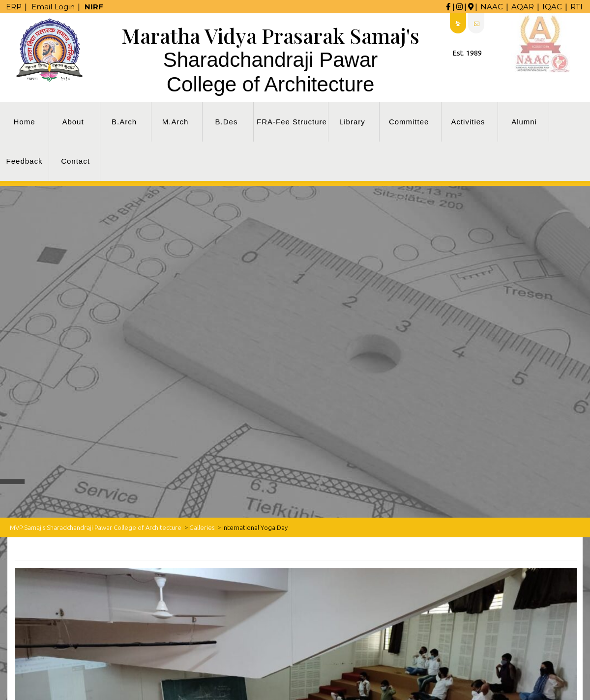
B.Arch (124, 122)
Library (352, 122)
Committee (409, 122)
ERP (14, 7)
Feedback (25, 161)
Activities (468, 122)
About (73, 122)
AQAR (523, 7)
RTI (576, 7)
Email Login (53, 7)
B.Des (227, 122)
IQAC (552, 7)
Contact (75, 161)
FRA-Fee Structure (292, 122)
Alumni (524, 122)
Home (24, 122)
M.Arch (176, 122)
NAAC (492, 7)
